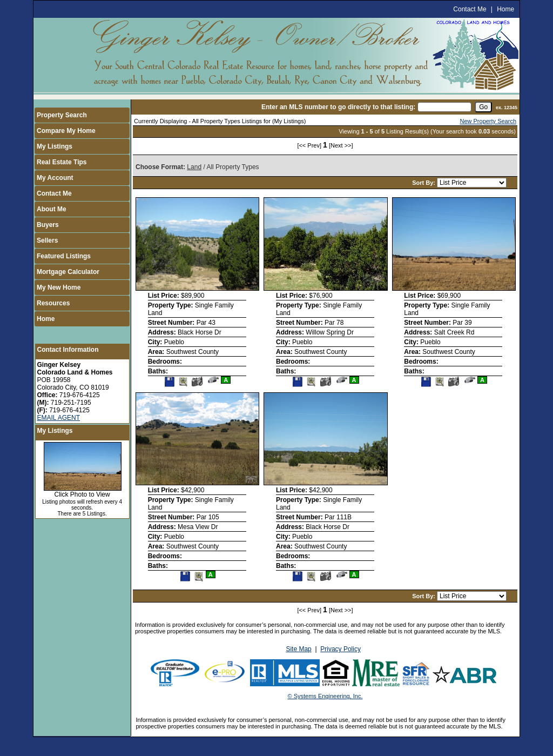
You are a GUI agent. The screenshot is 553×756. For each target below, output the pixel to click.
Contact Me (470, 9)
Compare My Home (66, 131)
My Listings (55, 146)
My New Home (59, 287)
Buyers (48, 225)
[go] (483, 107)
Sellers (47, 240)
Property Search (62, 115)
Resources (53, 303)
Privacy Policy (340, 649)
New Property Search (488, 121)
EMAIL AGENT (59, 418)
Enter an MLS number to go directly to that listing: (338, 107)
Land (194, 167)
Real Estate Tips (62, 162)
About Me (52, 209)
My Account (55, 178)
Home (505, 9)
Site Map (298, 649)
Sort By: (424, 183)
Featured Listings (64, 256)
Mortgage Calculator (68, 272)
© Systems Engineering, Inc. (325, 696)
